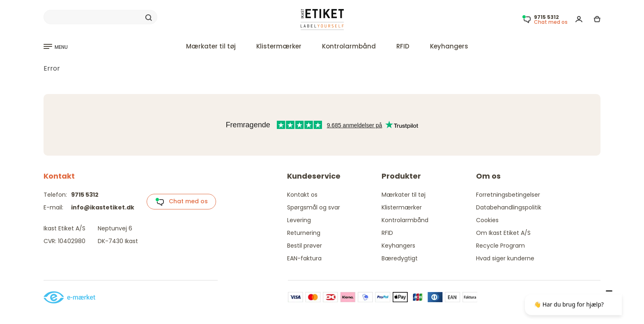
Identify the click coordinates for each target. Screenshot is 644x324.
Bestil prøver (305, 246)
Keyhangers (449, 46)
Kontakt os (302, 195)
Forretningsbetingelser (508, 195)
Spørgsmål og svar (314, 207)
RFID (403, 46)
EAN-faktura (304, 258)
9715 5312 (85, 195)
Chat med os (182, 202)
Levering (299, 220)
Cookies (487, 220)
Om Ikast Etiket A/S (503, 233)
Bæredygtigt (400, 258)
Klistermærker (279, 46)
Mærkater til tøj (211, 46)
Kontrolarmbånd (349, 46)
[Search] (100, 17)
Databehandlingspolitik (509, 207)
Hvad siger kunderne (505, 258)
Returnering (304, 233)
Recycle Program (500, 246)
